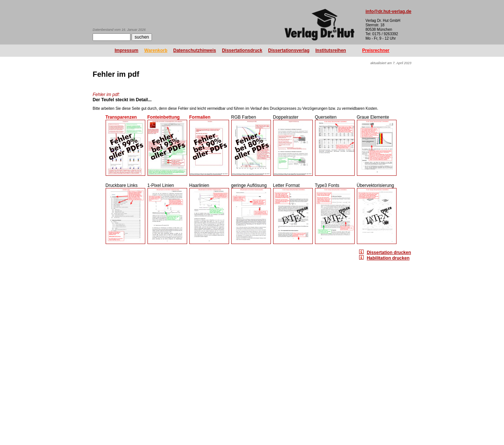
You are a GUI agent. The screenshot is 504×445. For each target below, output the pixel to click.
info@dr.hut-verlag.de (388, 11)
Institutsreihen (331, 50)
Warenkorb (156, 50)
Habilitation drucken (388, 258)
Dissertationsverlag (289, 50)
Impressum (126, 50)
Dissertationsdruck (242, 50)
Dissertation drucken (389, 253)
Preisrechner (376, 50)
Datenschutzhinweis (195, 50)
